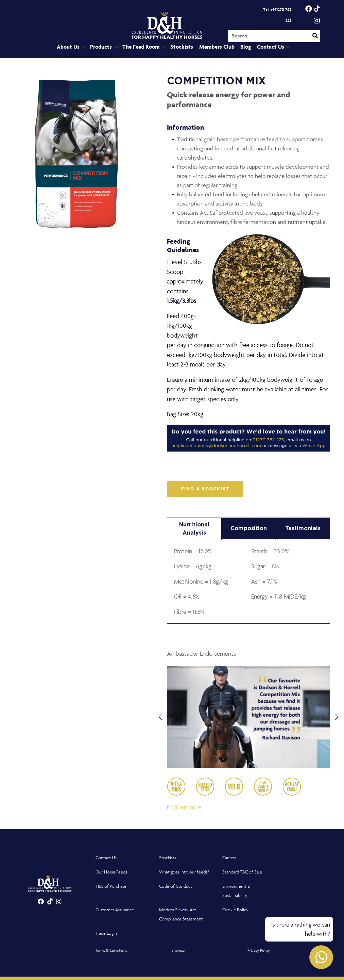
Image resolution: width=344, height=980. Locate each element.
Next (337, 717)
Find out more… (186, 807)
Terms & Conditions (111, 950)
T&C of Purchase (111, 886)
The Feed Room (143, 47)
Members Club (215, 47)
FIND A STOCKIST (205, 489)
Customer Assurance (115, 910)
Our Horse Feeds (111, 872)
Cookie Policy (235, 910)
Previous (160, 717)
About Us (72, 47)
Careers (229, 858)
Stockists (182, 47)
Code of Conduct (176, 886)
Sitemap (178, 950)
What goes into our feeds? (184, 872)
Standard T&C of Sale (242, 872)
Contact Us (269, 47)
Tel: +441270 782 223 (277, 15)
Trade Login (106, 933)
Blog (244, 47)
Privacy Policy (259, 950)
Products (104, 47)
